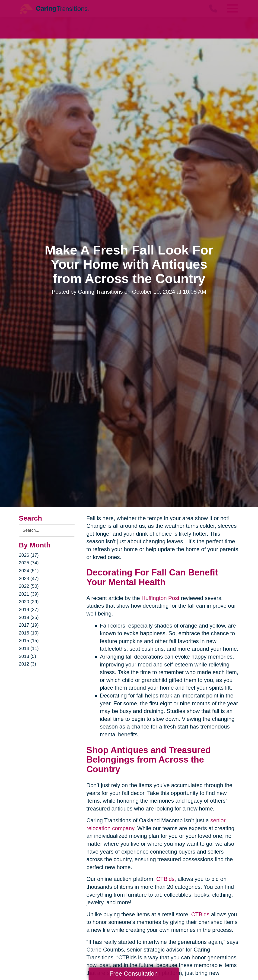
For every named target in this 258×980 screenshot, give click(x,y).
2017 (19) (29, 625)
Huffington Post (160, 598)
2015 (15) (29, 641)
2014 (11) (29, 648)
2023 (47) (29, 578)
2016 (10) (29, 633)
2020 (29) (29, 602)
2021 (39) (29, 594)
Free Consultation (134, 974)
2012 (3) (27, 664)
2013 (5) (27, 656)
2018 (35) (29, 617)
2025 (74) (29, 563)
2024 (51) (29, 571)
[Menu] (232, 8)
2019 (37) (29, 609)
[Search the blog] (47, 530)
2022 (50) (29, 586)
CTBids (165, 879)
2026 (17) (29, 555)
